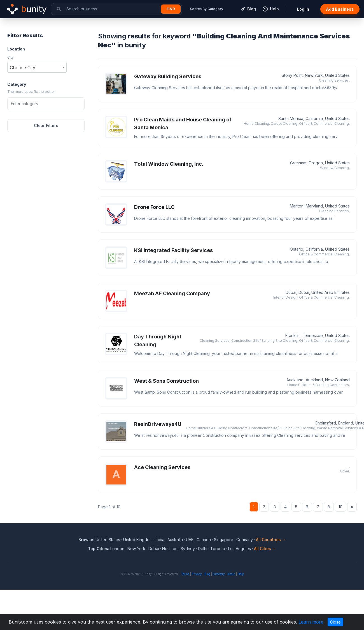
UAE (190, 540)
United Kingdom (138, 540)
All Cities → (265, 549)
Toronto (218, 549)
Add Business (340, 9)
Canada (204, 540)
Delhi (203, 549)
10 (340, 507)
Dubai (154, 549)
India (160, 540)
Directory (219, 574)
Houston (170, 549)
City (11, 57)
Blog (207, 574)
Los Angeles (240, 549)
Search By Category (207, 9)
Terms (185, 574)
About (231, 574)
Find (171, 9)
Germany (245, 540)
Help (241, 574)
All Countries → (271, 540)
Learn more (311, 622)
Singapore (224, 540)
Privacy (197, 574)
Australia (175, 540)
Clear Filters (46, 125)
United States (108, 540)
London (117, 549)
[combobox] (37, 67)
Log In (303, 9)
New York (136, 549)
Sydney (188, 549)
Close (335, 622)
